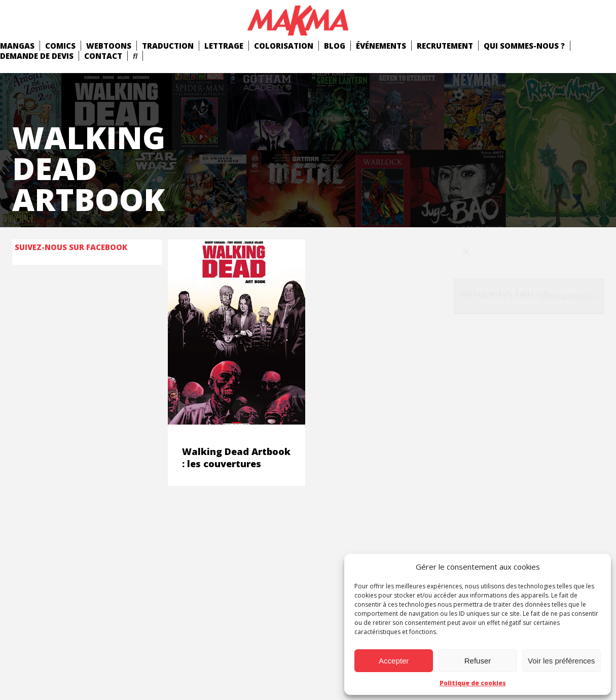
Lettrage (224, 46)
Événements (381, 46)
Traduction (168, 46)
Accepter (394, 661)
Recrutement (445, 46)
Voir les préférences (561, 661)
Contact (103, 56)
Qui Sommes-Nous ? (524, 46)
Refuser (478, 661)
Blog (335, 46)
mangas (17, 46)
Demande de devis (37, 56)
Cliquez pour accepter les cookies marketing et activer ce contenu (529, 296)
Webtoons (109, 46)
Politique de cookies (473, 683)
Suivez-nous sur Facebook (71, 247)
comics (60, 46)
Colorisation (284, 46)
